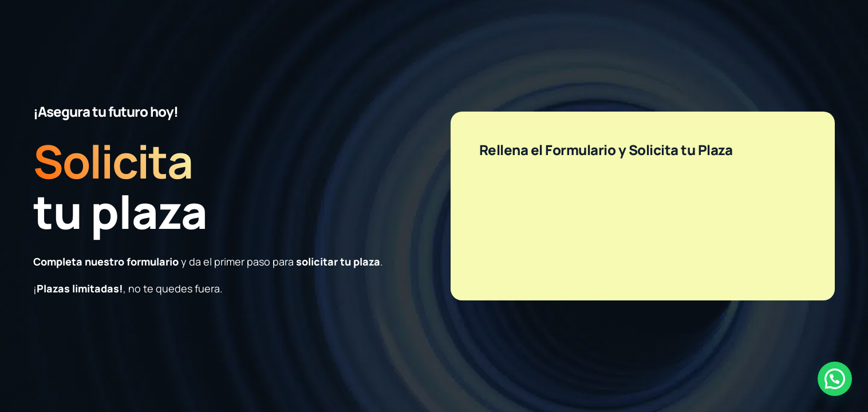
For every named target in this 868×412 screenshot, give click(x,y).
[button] (835, 379)
